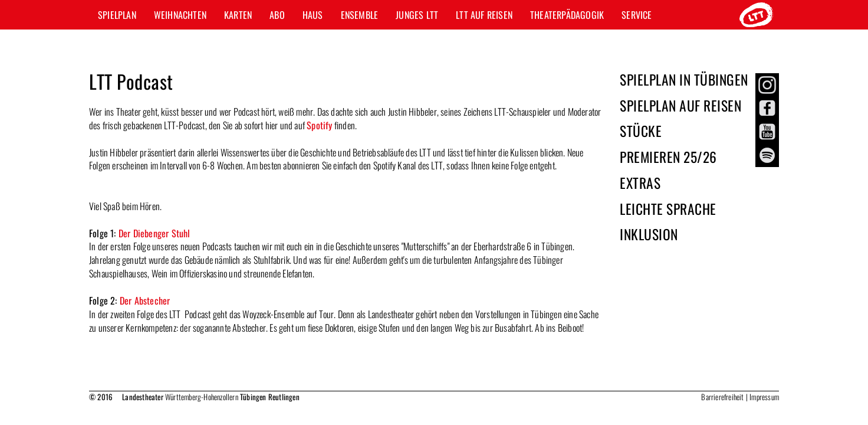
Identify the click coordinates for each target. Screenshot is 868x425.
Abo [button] (277, 15)
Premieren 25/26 (668, 157)
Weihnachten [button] (180, 15)
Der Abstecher (145, 300)
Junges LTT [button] (417, 15)
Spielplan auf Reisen (680, 105)
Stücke (641, 131)
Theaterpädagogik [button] (567, 15)
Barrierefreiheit (722, 397)
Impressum (764, 397)
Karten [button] (238, 15)
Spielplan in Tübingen (684, 79)
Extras (640, 183)
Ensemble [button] (360, 15)
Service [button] (637, 15)
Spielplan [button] (117, 15)
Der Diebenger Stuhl (154, 233)
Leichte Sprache (668, 209)
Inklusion (649, 234)
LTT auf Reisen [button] (484, 15)
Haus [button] (313, 15)
